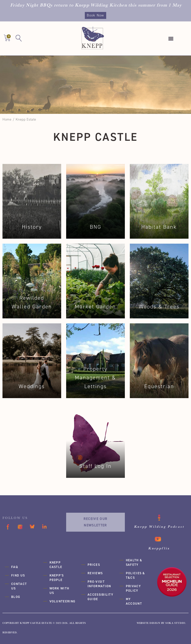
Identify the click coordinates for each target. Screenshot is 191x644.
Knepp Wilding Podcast (159, 526)
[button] (171, 38)
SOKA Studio (175, 622)
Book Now (95, 15)
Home (7, 119)
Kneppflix (159, 548)
